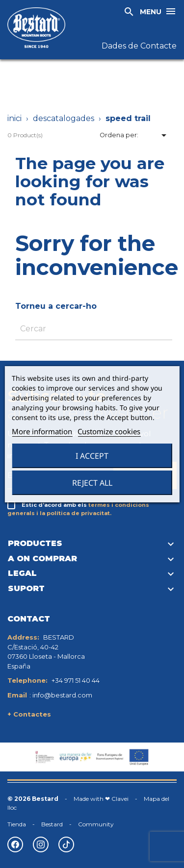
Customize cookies (109, 431)
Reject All (92, 483)
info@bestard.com (62, 695)
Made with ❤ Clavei (101, 799)
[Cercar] (94, 329)
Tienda (17, 824)
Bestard (52, 824)
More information (42, 431)
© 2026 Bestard (33, 799)
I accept (92, 456)
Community (96, 824)
